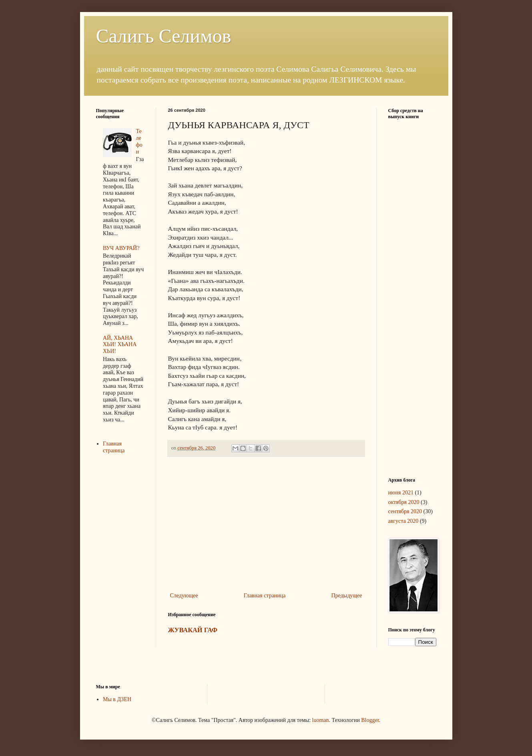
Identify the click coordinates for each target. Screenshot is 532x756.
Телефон (139, 141)
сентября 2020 (405, 511)
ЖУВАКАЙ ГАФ (193, 630)
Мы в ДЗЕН (117, 699)
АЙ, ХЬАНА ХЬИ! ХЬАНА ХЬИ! (120, 345)
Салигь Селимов (164, 36)
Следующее (184, 596)
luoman (321, 720)
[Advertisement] (266, 524)
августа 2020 (404, 521)
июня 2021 (401, 493)
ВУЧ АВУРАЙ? (121, 248)
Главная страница (265, 596)
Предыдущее (347, 596)
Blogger (370, 720)
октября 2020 (404, 502)
